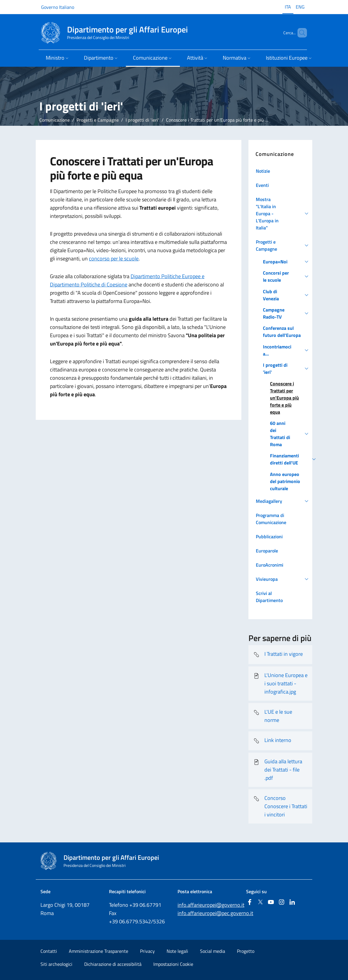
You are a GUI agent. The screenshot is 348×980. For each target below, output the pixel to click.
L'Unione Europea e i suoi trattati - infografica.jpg (280, 683)
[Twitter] (260, 902)
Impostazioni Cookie (173, 964)
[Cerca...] (300, 33)
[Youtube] (271, 902)
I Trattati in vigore (278, 655)
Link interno (272, 741)
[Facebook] (250, 902)
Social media (213, 951)
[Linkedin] (292, 902)
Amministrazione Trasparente (99, 951)
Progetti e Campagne (98, 120)
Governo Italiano (58, 7)
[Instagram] (282, 902)
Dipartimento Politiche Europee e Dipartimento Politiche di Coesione (127, 280)
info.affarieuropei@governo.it (211, 905)
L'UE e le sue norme (273, 716)
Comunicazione (55, 120)
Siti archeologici (56, 964)
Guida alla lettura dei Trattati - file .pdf (278, 770)
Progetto (246, 951)
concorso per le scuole (114, 259)
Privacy (147, 951)
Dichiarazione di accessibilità (113, 964)
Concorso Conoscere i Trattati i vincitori (280, 806)
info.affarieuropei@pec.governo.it (215, 913)
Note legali (177, 951)
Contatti (49, 951)
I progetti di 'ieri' (142, 120)
